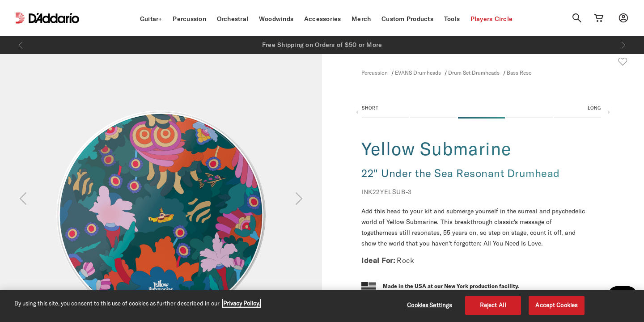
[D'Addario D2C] (54, 18)
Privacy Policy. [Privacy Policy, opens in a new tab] (241, 303)
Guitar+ (151, 19)
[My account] (623, 18)
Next (609, 112)
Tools (452, 19)
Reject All (493, 305)
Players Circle (492, 19)
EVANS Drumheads (418, 72)
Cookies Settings (429, 305)
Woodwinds (276, 19)
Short (370, 108)
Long (594, 108)
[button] (481, 114)
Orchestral (233, 19)
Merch (361, 19)
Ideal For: (378, 260)
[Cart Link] (599, 18)
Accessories (323, 19)
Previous (357, 112)
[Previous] (21, 45)
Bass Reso (519, 72)
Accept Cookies (556, 305)
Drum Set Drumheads (474, 72)
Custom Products (407, 19)
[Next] (623, 45)
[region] (322, 306)
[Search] (577, 18)
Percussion (189, 19)
